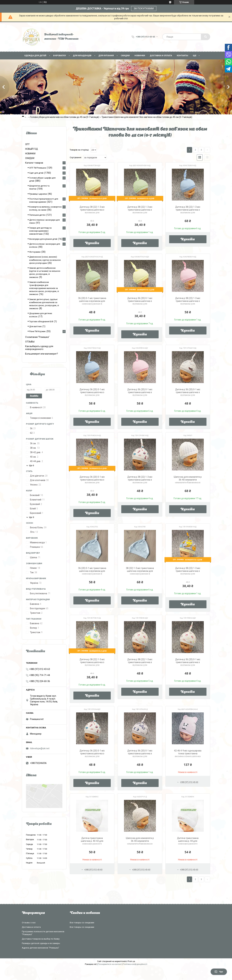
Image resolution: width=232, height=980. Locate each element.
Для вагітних (35, 326)
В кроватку (60, 56)
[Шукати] (206, 37)
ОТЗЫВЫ (30, 342)
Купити (92, 243)
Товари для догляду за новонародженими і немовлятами (40, 231)
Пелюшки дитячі (37, 215)
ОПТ (27, 144)
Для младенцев (82, 56)
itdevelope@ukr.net (40, 748)
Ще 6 (32, 465)
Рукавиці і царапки (38, 194)
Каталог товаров (34, 163)
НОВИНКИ (140, 56)
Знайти (34, 396)
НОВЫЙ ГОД (32, 149)
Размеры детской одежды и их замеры (41, 943)
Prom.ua (131, 961)
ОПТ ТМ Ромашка (38, 168)
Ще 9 (32, 517)
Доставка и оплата (161, 56)
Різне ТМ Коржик (37, 331)
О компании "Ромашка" (37, 337)
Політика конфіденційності (135, 964)
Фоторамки (35, 252)
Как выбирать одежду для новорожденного (39, 348)
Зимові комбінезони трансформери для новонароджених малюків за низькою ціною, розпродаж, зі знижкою (44, 288)
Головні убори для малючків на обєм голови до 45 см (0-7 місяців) (65, 117)
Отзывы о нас (29, 923)
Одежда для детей (35, 56)
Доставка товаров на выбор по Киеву (41, 939)
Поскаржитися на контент (110, 964)
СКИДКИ (125, 56)
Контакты (182, 56)
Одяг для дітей (36, 173)
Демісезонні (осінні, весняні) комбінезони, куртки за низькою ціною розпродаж (45, 260)
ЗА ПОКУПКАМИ (144, 9)
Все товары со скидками (82, 923)
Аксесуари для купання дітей (43, 239)
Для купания (106, 56)
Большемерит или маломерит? (42, 354)
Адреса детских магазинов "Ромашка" (41, 948)
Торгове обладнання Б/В (41, 321)
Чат (219, 972)
